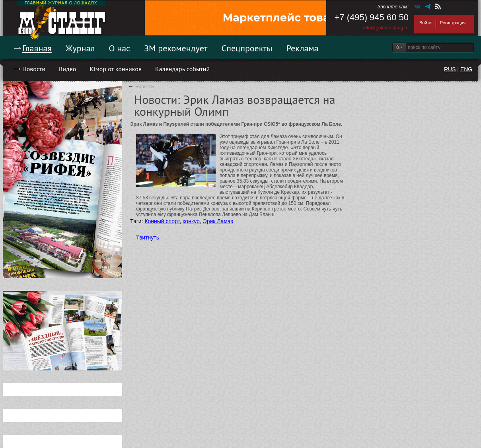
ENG (466, 69)
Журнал (80, 48)
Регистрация (453, 23)
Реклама (303, 48)
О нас (119, 48)
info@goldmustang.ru (386, 28)
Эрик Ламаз (218, 221)
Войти (425, 23)
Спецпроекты (247, 48)
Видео (67, 69)
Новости (34, 69)
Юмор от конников (116, 69)
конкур (191, 221)
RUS (450, 69)
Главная (37, 48)
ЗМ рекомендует (176, 48)
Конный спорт (162, 221)
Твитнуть (148, 238)
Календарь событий (182, 69)
